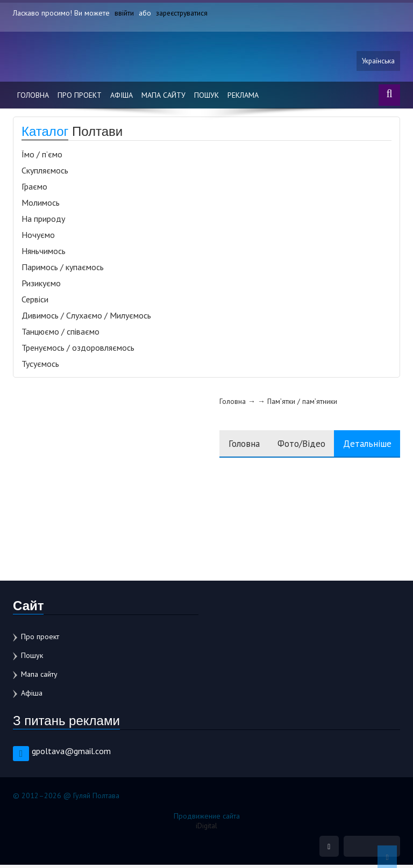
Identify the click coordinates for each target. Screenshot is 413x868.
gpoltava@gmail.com (71, 754)
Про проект (80, 98)
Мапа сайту (163, 98)
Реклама (243, 98)
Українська (378, 63)
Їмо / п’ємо (42, 157)
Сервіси (35, 302)
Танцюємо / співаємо (60, 334)
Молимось (41, 205)
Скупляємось (45, 173)
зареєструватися (183, 13)
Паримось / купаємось (63, 270)
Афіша (122, 98)
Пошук (206, 98)
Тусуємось (40, 366)
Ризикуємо (41, 286)
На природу (43, 221)
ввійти (124, 13)
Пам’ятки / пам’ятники (284, 404)
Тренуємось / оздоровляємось (78, 350)
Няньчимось (44, 254)
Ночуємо (38, 237)
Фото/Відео (293, 446)
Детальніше (365, 446)
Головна (33, 98)
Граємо (34, 189)
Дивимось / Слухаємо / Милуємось (86, 318)
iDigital (207, 828)
